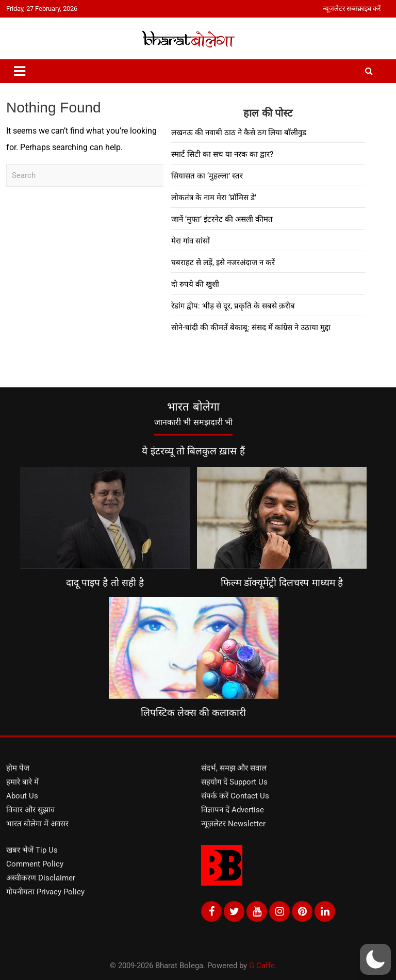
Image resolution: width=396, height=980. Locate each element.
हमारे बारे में (22, 782)
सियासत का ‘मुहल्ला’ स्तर (207, 176)
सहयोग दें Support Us (234, 782)
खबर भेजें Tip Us (32, 850)
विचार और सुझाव (30, 810)
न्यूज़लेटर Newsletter (233, 824)
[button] (375, 959)
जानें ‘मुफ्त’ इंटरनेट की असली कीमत (222, 219)
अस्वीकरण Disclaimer (41, 878)
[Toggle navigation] (20, 71)
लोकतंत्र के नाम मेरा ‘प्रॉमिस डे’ (214, 198)
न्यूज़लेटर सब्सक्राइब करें (352, 9)
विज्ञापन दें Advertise (233, 810)
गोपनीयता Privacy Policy (45, 892)
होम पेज (18, 768)
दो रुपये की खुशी (195, 284)
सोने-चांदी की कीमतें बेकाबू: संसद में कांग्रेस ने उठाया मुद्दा (251, 328)
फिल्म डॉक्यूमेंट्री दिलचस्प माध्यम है (282, 583)
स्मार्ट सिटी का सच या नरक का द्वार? (222, 154)
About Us (22, 796)
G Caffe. (263, 966)
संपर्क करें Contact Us (235, 796)
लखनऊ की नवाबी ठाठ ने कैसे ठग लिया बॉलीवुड (239, 133)
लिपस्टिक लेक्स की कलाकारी (194, 713)
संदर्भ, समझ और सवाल (234, 768)
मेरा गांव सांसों (191, 241)
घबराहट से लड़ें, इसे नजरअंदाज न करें (223, 263)
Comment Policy (35, 864)
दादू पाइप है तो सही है (105, 583)
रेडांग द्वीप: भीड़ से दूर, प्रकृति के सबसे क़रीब (233, 306)
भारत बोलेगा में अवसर (37, 824)
